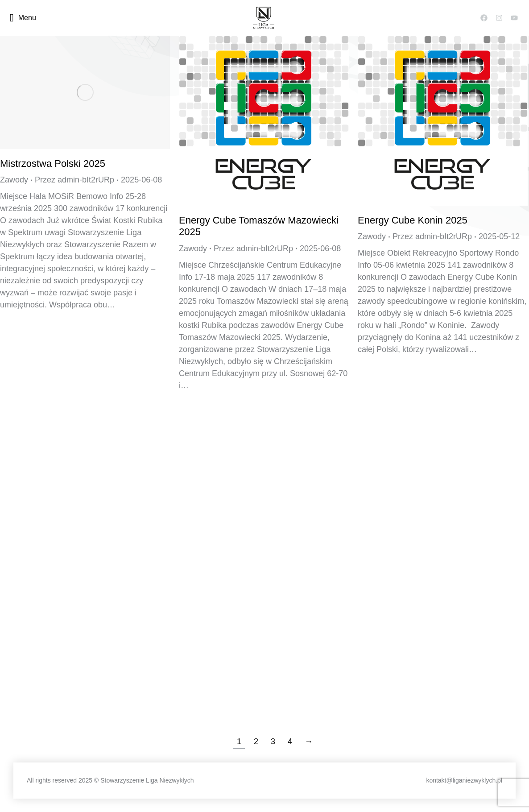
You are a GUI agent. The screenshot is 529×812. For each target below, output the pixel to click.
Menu (23, 18)
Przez (74, 180)
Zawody (14, 180)
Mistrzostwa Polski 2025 (53, 164)
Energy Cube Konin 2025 (413, 220)
